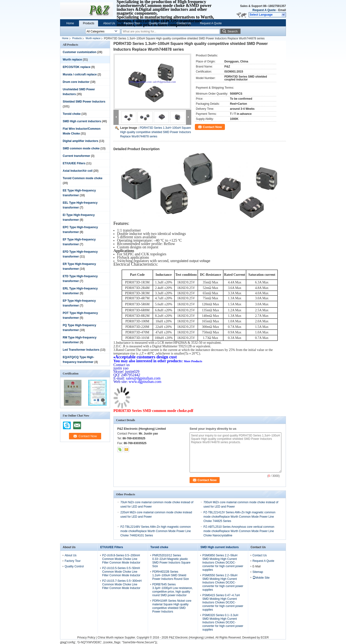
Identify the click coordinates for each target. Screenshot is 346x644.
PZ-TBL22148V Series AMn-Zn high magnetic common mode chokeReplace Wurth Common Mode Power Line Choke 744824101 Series (156, 531)
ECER (265, 638)
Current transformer (76, 156)
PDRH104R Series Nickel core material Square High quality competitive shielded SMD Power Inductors (172, 606)
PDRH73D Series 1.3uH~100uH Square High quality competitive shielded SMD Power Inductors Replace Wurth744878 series (156, 132)
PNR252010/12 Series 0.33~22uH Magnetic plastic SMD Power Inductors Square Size (171, 561)
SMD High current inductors (82, 121)
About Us (109, 23)
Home (70, 23)
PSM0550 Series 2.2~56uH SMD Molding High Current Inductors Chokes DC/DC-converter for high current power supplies (223, 583)
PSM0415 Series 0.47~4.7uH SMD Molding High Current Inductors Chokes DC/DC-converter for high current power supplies (223, 602)
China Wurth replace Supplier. (117, 638)
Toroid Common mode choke (83, 178)
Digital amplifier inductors (80, 141)
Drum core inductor (76, 82)
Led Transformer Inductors (81, 350)
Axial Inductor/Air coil (78, 171)
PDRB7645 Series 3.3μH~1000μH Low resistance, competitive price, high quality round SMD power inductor (173, 590)
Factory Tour (132, 23)
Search (233, 31)
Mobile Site (261, 578)
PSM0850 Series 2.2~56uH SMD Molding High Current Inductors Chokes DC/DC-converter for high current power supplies (223, 563)
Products (89, 23)
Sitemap (258, 572)
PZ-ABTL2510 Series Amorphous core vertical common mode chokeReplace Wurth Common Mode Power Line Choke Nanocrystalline (239, 531)
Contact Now (212, 127)
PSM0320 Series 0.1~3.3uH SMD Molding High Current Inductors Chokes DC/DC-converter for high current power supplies (223, 622)
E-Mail (257, 566)
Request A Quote (264, 10)
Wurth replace (93, 38)
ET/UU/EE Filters (74, 163)
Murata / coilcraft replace (80, 74)
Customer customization (80, 52)
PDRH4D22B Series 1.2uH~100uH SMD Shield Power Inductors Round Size (171, 575)
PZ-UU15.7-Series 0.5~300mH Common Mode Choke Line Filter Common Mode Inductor (122, 584)
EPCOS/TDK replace (77, 67)
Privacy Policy (86, 638)
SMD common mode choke (81, 148)
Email (282, 10)
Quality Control (158, 23)
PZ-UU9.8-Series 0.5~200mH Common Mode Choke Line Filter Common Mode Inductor (121, 559)
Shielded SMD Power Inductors (84, 102)
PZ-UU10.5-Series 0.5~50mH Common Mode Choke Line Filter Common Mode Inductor (121, 572)
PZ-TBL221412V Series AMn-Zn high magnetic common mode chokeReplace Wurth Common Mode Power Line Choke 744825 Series (239, 517)
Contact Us (184, 23)
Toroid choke (72, 114)
